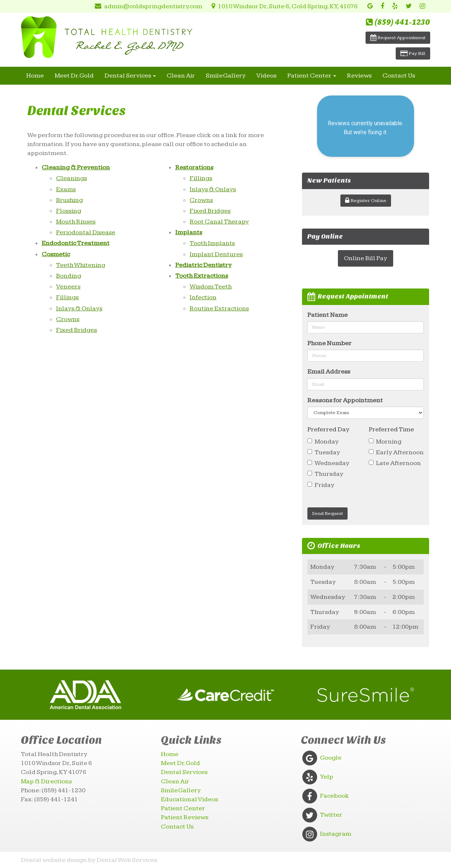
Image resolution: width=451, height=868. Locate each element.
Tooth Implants (212, 243)
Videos (266, 76)
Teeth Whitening (81, 265)
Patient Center (312, 76)
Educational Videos (189, 799)
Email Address (329, 372)
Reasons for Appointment (345, 400)
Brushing (69, 200)
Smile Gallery (226, 76)
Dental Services (130, 76)
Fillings (67, 297)
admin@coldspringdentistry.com (146, 6)
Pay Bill (413, 53)
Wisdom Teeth (211, 287)
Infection (203, 297)
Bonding (69, 276)
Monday (323, 442)
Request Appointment (398, 38)
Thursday (325, 474)
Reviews (359, 76)
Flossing (69, 211)
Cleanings (71, 178)
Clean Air (181, 76)
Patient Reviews (185, 817)
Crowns (68, 319)
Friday (321, 485)
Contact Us (399, 76)
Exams (66, 189)
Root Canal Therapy (219, 222)
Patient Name (327, 315)
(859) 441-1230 (398, 22)
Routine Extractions (219, 308)
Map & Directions (46, 781)
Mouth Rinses (76, 222)
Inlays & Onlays (79, 308)
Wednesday (328, 463)
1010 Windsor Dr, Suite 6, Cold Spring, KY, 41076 (283, 6)
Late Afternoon (395, 463)
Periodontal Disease (86, 232)
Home (35, 76)
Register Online (366, 201)
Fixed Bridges (76, 330)
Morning (385, 442)
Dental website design (54, 860)
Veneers (68, 287)
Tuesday (324, 452)
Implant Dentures (216, 254)
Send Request (327, 513)
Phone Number (329, 343)
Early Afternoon (396, 452)
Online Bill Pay (366, 258)
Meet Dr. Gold (74, 76)
